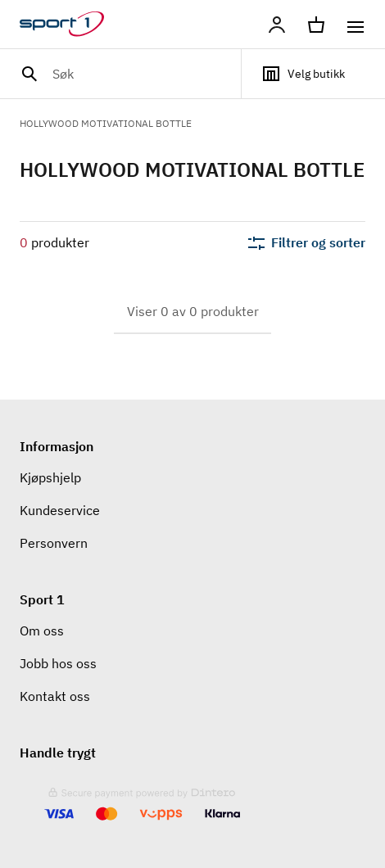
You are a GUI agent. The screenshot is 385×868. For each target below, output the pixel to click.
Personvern (54, 543)
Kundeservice (60, 510)
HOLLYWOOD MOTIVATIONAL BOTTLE (106, 123)
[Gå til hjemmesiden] (72, 25)
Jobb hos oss (58, 663)
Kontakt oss (55, 696)
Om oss (42, 631)
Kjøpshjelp (50, 477)
